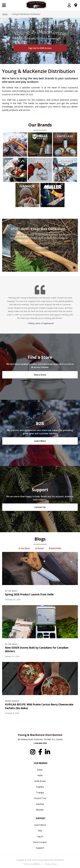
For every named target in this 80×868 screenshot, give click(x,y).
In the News (24, 548)
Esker (40, 770)
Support (40, 848)
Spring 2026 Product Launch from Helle (29, 594)
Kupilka (40, 787)
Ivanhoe (40, 804)
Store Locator (40, 842)
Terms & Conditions (32, 864)
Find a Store (40, 375)
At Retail (39, 548)
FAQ (40, 831)
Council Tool (40, 798)
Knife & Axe (40, 781)
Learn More (40, 441)
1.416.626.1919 (40, 743)
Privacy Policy (51, 864)
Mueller (40, 810)
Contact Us (40, 507)
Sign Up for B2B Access (40, 48)
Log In (40, 836)
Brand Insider (55, 548)
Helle (40, 775)
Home (5, 14)
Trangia (40, 793)
